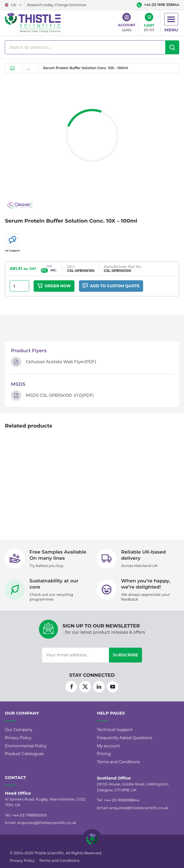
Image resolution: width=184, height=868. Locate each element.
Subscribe (126, 655)
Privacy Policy (18, 738)
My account (108, 746)
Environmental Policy (26, 746)
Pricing (104, 754)
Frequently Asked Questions (125, 738)
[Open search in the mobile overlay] (92, 47)
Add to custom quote (111, 286)
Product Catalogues (24, 754)
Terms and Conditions (118, 762)
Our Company (18, 730)
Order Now (54, 286)
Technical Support (115, 730)
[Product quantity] (19, 286)
